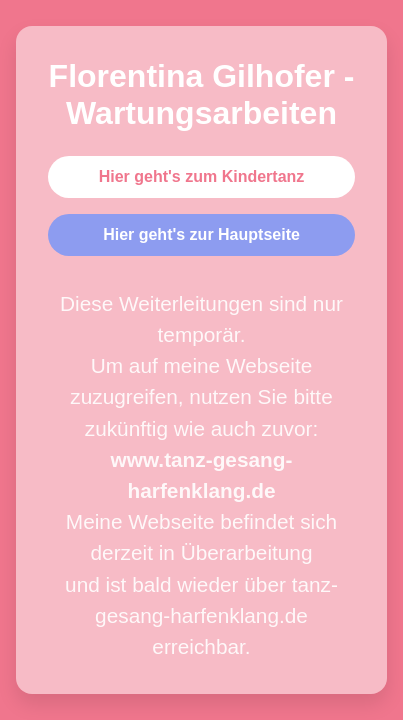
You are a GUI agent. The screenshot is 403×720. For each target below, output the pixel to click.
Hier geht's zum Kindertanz (202, 176)
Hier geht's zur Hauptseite (201, 234)
